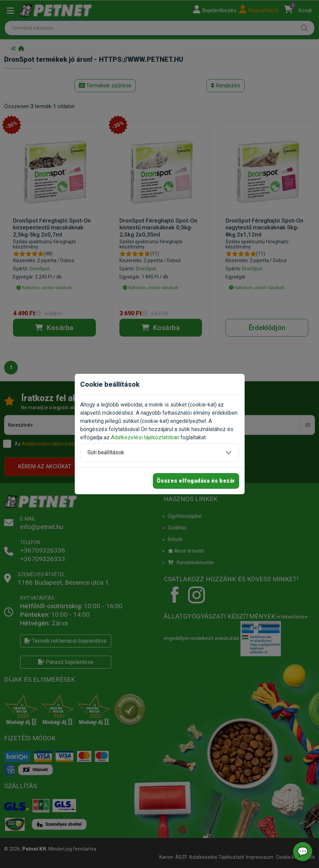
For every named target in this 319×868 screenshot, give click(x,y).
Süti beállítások (106, 452)
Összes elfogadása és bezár (196, 481)
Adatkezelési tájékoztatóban (145, 437)
